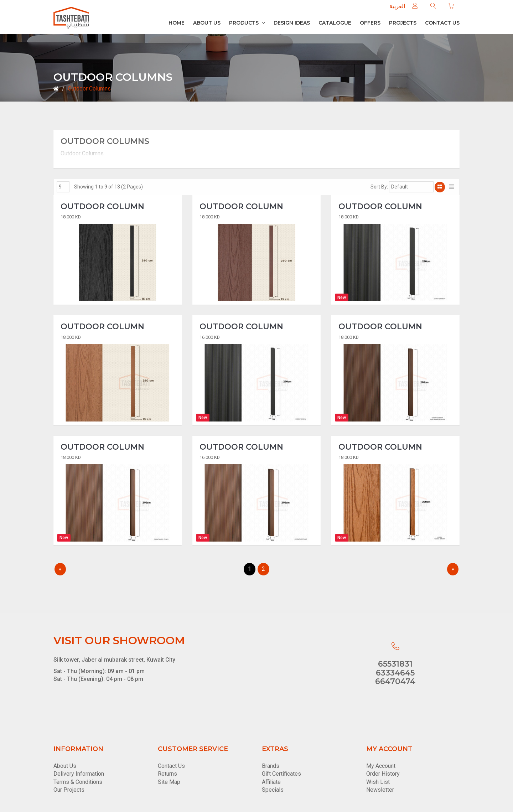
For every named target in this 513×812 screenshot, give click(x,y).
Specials (273, 790)
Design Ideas (292, 23)
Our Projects (69, 790)
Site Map (169, 782)
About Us (207, 23)
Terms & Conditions (78, 782)
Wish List (378, 782)
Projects (403, 23)
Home (177, 23)
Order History (383, 774)
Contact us (442, 23)
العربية (397, 6)
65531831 (395, 664)
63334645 (395, 673)
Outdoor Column (102, 207)
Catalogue (335, 23)
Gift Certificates (281, 774)
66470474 (395, 681)
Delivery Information (79, 774)
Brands (271, 766)
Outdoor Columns (89, 89)
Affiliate (271, 782)
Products (247, 23)
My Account (381, 766)
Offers (370, 23)
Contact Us (171, 766)
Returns (167, 774)
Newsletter (380, 790)
